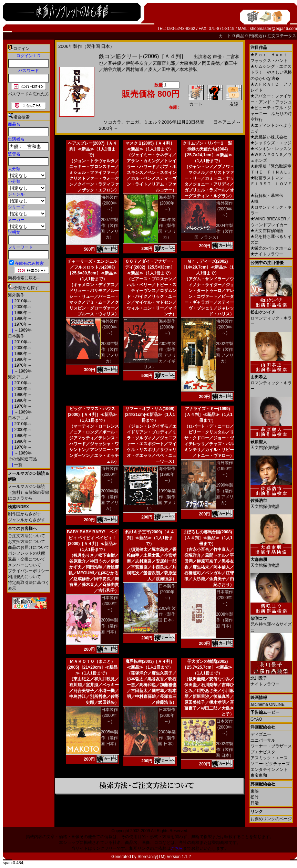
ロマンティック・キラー (271, 316)
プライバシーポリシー (29, 571)
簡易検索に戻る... (24, 278)
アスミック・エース (269, 758)
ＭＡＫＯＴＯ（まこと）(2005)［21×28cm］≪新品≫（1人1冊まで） (92, 667)
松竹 (255, 797)
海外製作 (16, 295)
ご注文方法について (27, 536)
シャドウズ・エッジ (271, 143)
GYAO (256, 719)
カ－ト (226, 36)
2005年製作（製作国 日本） (109, 738)
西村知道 (135, 69)
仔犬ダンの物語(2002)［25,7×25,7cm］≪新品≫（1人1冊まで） (207, 667)
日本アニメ (18, 418)
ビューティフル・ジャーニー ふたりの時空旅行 (271, 114)
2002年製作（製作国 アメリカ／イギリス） (160, 355)
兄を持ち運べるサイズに (271, 622)
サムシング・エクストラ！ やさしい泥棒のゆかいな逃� (271, 72)
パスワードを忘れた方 (29, 94)
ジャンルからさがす (27, 520)
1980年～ (22, 318)
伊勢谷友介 (137, 63)
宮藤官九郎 (164, 63)
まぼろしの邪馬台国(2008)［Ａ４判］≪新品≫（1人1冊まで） (207, 538)
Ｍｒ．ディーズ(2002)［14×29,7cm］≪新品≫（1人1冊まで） (207, 267)
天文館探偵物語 (267, 231)
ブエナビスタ (263, 752)
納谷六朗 (112, 69)
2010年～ (22, 301)
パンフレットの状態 (27, 553)
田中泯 (168, 69)
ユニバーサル (263, 740)
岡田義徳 (211, 63)
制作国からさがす (24, 514)
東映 (255, 791)
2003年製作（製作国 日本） (167, 738)
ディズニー (261, 734)
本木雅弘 (188, 69)
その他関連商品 (22, 459)
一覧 (18, 465)
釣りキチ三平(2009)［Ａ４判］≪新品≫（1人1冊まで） (150, 538)
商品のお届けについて (29, 547)
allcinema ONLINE (268, 704)
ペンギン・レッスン (271, 149)
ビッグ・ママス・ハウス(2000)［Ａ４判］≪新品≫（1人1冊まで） (93, 415)
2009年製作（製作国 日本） (109, 626)
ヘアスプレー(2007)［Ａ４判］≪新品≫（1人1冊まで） (93, 149)
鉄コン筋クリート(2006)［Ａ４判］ (143, 56)
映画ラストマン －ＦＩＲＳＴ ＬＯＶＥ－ (271, 184)
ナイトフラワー (267, 254)
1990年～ (22, 313)
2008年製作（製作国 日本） (224, 620)
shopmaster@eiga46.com (273, 29)
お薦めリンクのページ (271, 819)
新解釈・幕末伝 (267, 196)
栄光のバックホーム (271, 248)
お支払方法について (27, 542)
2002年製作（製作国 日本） (224, 750)
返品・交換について (27, 559)
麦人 (153, 69)
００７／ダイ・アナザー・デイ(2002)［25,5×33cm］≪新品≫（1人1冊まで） (150, 267)
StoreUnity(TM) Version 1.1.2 (164, 857)
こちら (177, 848)
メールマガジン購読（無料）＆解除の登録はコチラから (29, 492)
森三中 (231, 63)
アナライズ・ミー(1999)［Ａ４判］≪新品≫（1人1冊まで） (207, 415)
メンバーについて (24, 565)
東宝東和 (259, 775)
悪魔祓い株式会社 (269, 137)
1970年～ (22, 324)
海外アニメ (18, 377)
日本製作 (16, 336)
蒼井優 (115, 63)
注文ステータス (282, 36)
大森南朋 (188, 63)
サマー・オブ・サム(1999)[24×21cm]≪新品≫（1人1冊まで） (150, 415)
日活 (255, 803)
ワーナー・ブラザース (271, 746)
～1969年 (22, 330)
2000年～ (22, 307)
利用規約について (24, 577)
